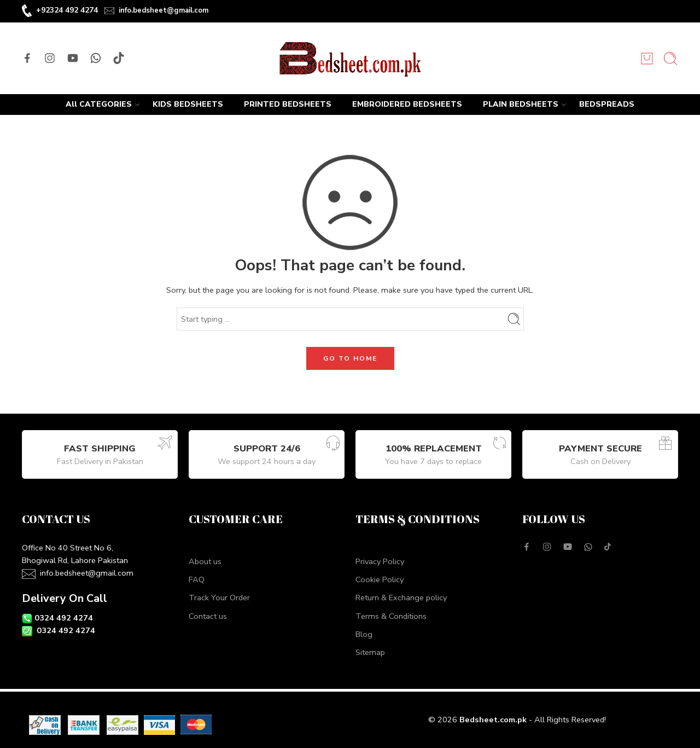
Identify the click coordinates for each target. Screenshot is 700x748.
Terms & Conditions (391, 616)
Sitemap (370, 652)
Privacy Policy (380, 561)
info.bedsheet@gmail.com (164, 10)
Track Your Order (219, 598)
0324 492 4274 (64, 618)
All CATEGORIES (99, 105)
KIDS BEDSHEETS (188, 104)
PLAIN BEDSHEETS (521, 105)
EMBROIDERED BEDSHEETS (407, 104)
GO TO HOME (350, 358)
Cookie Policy (380, 579)
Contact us (208, 616)
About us (205, 561)
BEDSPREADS (607, 104)
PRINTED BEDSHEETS (288, 104)
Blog (364, 634)
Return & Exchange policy (401, 598)
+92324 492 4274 (67, 10)
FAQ (197, 579)
